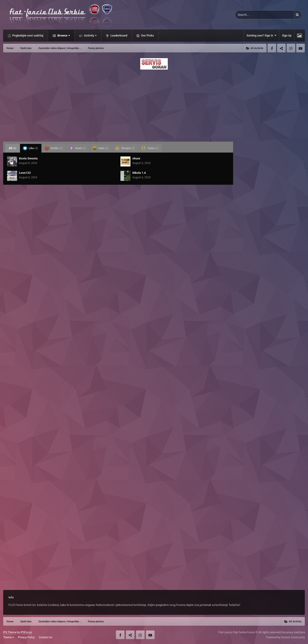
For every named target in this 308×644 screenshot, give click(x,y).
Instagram (291, 48)
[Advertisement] (154, 104)
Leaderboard (118, 35)
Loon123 (25, 173)
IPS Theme (10, 632)
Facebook (272, 48)
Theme (9, 637)
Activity (90, 35)
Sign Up (287, 36)
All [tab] (13, 148)
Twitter (281, 48)
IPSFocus (26, 632)
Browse (63, 35)
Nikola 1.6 (139, 173)
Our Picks (147, 35)
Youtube (300, 48)
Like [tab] (30, 148)
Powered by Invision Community (286, 637)
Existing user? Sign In (262, 35)
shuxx (136, 158)
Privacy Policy (26, 637)
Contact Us (45, 637)
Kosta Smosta (28, 158)
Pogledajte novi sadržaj (28, 35)
